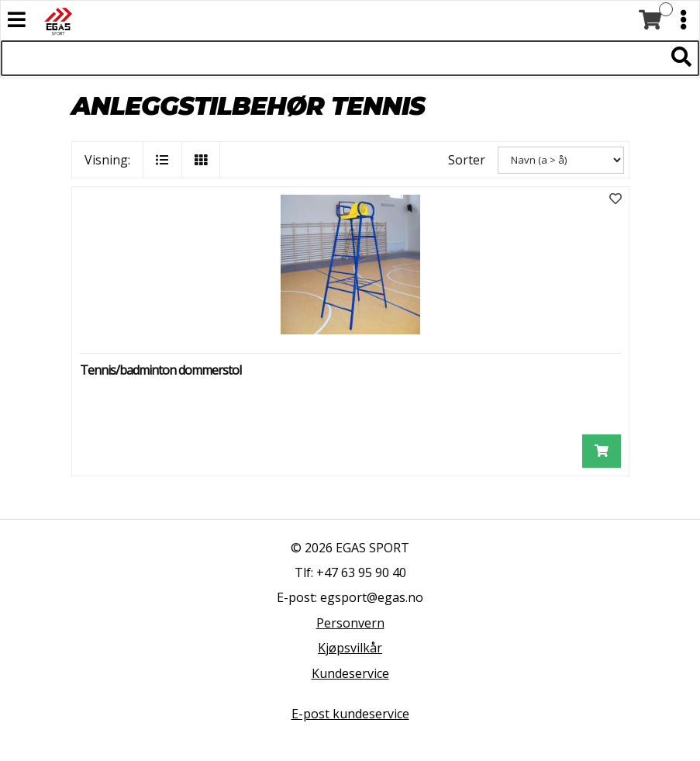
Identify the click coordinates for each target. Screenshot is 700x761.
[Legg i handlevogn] (602, 451)
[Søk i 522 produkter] (333, 58)
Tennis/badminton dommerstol (160, 370)
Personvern (350, 623)
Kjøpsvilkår (350, 648)
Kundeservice (350, 673)
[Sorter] (561, 160)
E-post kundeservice (350, 714)
